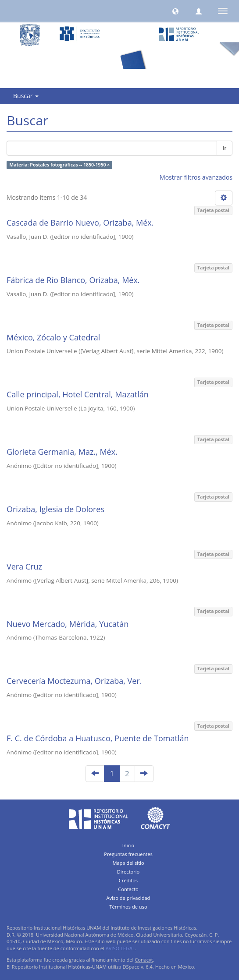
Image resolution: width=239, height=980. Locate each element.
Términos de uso (128, 907)
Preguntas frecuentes (128, 854)
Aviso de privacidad (128, 898)
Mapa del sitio (128, 863)
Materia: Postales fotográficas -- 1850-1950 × (59, 165)
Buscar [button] (26, 96)
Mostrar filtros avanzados (196, 177)
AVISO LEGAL (120, 948)
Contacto (128, 889)
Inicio (128, 845)
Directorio (128, 872)
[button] (175, 11)
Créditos (128, 880)
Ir (225, 148)
